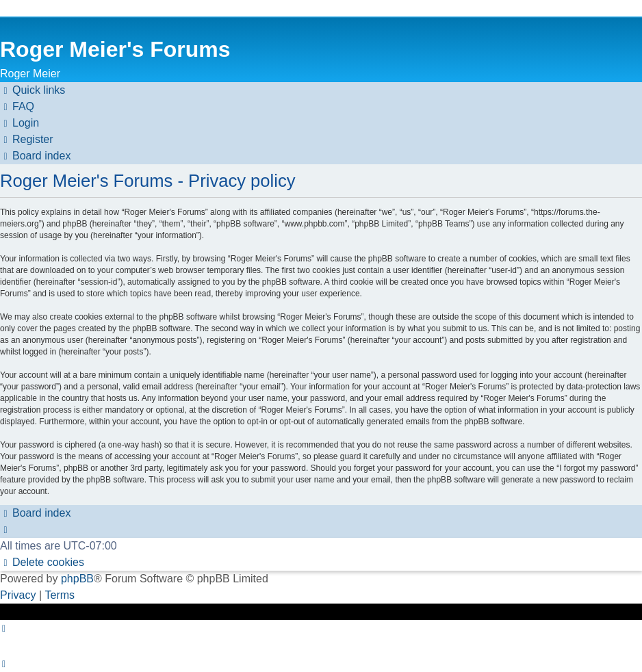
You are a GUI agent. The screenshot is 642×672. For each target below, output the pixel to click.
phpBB (77, 579)
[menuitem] (17, 107)
